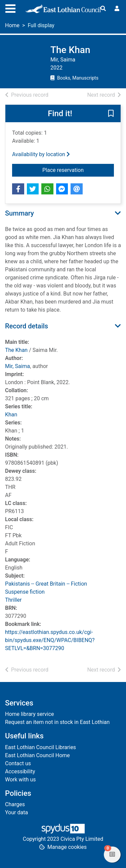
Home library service (30, 714)
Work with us (20, 780)
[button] (111, 114)
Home (12, 25)
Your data (16, 812)
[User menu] (117, 9)
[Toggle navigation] (10, 8)
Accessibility (20, 771)
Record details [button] (27, 326)
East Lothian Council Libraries (40, 747)
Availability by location (41, 154)
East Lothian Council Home (37, 755)
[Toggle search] (103, 9)
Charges (15, 804)
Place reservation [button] (78, 170)
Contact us (18, 763)
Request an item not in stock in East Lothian (57, 722)
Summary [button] (19, 213)
